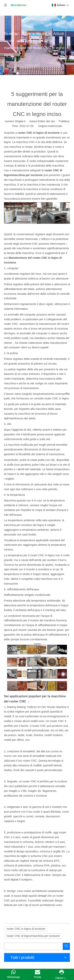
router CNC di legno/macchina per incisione (33, 936)
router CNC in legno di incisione (26, 929)
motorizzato (55, 126)
